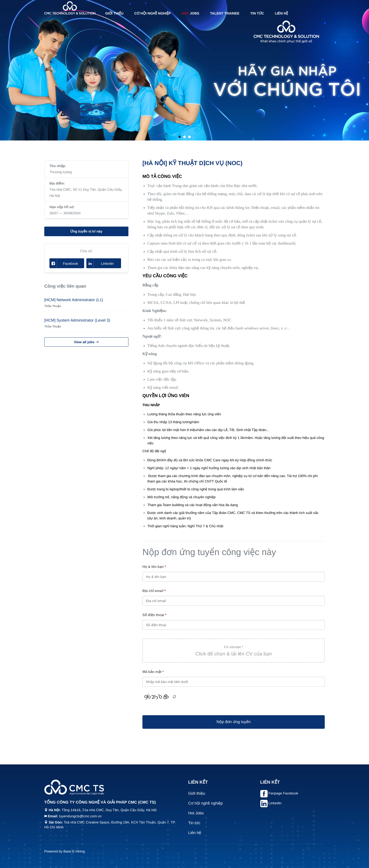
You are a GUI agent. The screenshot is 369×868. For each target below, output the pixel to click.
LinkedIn (275, 803)
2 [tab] (184, 137)
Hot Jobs (196, 813)
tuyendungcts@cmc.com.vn (80, 816)
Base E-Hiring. (75, 851)
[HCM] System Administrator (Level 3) (77, 320)
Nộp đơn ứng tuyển (234, 722)
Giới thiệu (114, 13)
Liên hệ (281, 13)
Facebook (64, 263)
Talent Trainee (225, 13)
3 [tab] (189, 137)
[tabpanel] (184, 70)
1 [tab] (180, 137)
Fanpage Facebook (283, 793)
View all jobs (86, 342)
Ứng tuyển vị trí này (86, 231)
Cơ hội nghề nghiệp (153, 13)
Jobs (190, 13)
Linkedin (100, 263)
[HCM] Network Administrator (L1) (74, 300)
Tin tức (257, 13)
